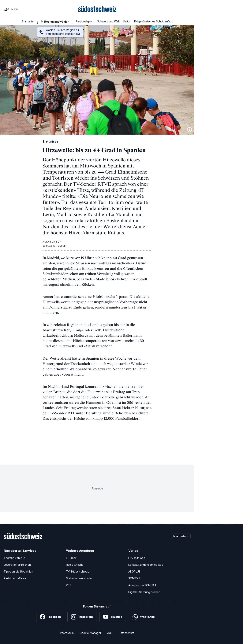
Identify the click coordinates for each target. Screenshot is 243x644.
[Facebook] (50, 617)
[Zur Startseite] (97, 9)
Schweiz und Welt (108, 21)
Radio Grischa (75, 565)
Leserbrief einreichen (17, 565)
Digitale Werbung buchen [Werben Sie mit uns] (144, 592)
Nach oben (181, 536)
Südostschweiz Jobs (79, 578)
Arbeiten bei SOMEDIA (142, 585)
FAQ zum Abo (137, 558)
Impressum (67, 633)
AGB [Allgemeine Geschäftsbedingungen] (110, 633)
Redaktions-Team (15, 578)
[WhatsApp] (144, 617)
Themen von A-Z (14, 558)
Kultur (127, 21)
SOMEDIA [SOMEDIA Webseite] (134, 578)
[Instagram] (82, 617)
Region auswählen (57, 22)
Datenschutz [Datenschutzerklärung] (126, 633)
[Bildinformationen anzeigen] (189, 130)
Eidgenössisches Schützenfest (153, 21)
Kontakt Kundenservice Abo (146, 565)
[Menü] (11, 9)
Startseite (28, 21)
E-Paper (71, 558)
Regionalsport (85, 21)
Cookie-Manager (90, 633)
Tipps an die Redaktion (18, 571)
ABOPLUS (134, 571)
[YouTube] (113, 617)
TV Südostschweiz (78, 571)
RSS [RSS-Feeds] (69, 585)
